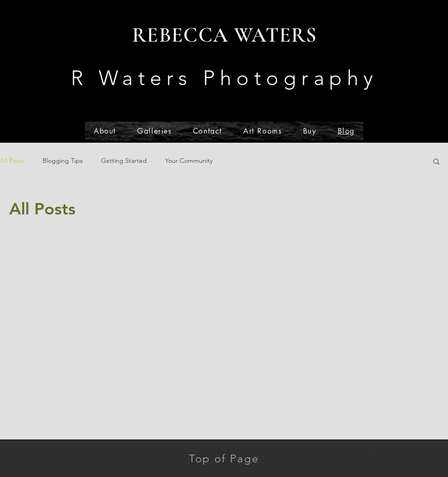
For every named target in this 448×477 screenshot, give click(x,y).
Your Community (189, 161)
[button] (436, 162)
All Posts (12, 161)
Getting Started (124, 161)
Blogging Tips (63, 161)
